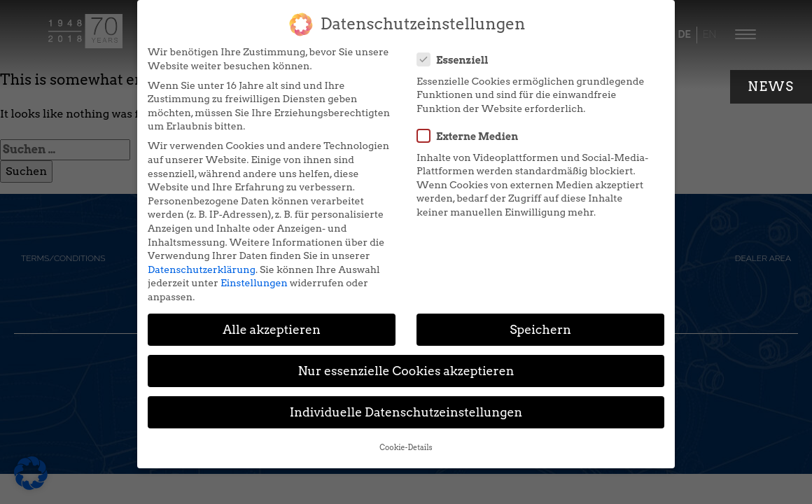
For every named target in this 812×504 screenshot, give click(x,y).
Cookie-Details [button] (406, 436)
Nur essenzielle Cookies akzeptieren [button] (406, 359)
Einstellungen (254, 272)
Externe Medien (472, 125)
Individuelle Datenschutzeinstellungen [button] (406, 401)
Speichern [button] (540, 318)
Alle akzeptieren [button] (272, 318)
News (771, 86)
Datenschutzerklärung (202, 258)
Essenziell (457, 48)
